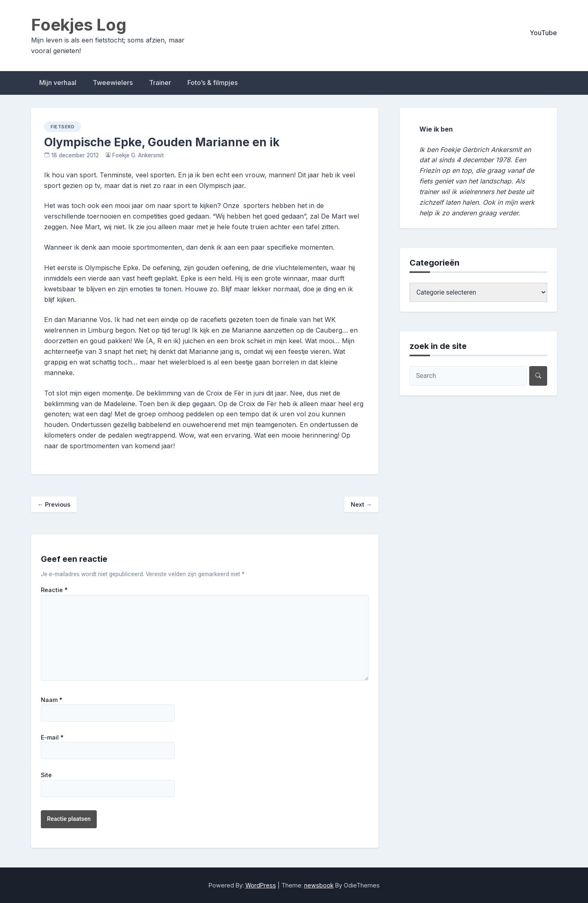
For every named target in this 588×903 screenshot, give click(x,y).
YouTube (543, 33)
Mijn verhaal (58, 83)
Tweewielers (113, 83)
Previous (54, 504)
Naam (52, 700)
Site (46, 775)
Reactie (54, 590)
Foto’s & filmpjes (213, 83)
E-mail (52, 738)
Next (361, 504)
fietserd (62, 127)
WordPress (261, 885)
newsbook (319, 885)
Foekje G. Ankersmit (138, 155)
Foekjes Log (79, 25)
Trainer (160, 83)
